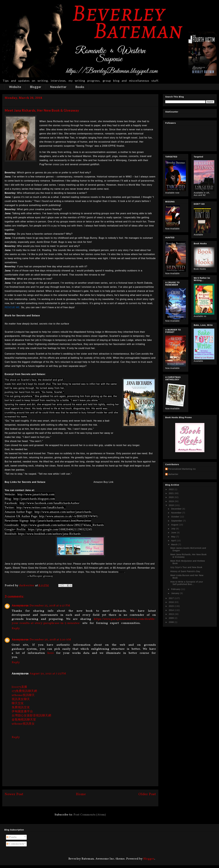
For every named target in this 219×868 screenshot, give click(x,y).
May (174, 537)
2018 (172, 505)
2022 (172, 489)
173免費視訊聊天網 (24, 691)
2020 (172, 497)
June (174, 533)
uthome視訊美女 (23, 724)
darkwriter (173, 474)
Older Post (147, 794)
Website (15, 87)
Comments (15, 844)
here (51, 653)
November (177, 513)
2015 (172, 606)
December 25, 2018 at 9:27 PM (50, 606)
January (176, 593)
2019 (172, 501)
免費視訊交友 (21, 708)
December (177, 509)
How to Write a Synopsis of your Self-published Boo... (187, 583)
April (174, 541)
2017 (172, 598)
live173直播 (19, 687)
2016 (172, 602)
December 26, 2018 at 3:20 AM (50, 640)
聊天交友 (18, 703)
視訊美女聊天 (21, 699)
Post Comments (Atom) (90, 815)
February (176, 589)
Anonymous (20, 606)
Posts (12, 837)
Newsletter (58, 87)
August (175, 525)
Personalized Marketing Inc (182, 469)
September (177, 521)
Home (81, 794)
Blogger (36, 87)
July (174, 529)
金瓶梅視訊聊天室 (24, 720)
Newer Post (14, 794)
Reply (16, 628)
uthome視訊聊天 (23, 695)
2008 (172, 622)
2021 (172, 493)
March (175, 545)
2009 (172, 618)
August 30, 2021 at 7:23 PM (48, 674)
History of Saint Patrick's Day (185, 571)
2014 (172, 610)
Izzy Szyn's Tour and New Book (186, 567)
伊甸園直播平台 (22, 712)
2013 (172, 614)
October (176, 517)
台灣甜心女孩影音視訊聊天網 (31, 716)
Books (80, 87)
